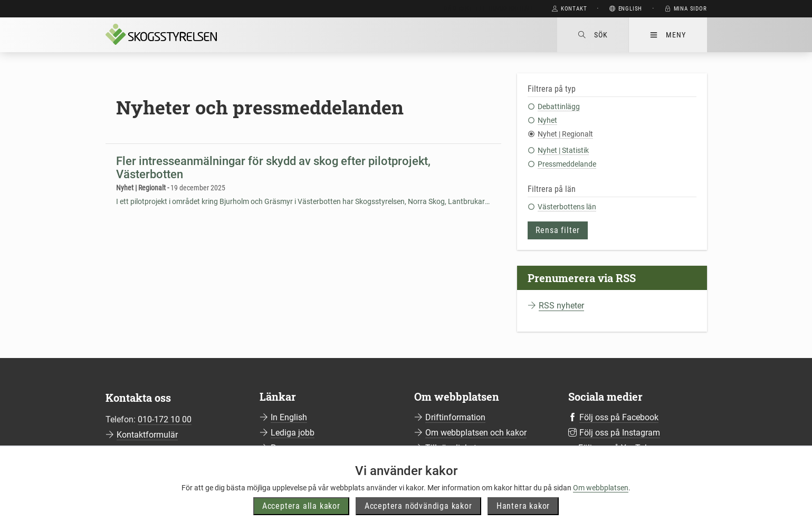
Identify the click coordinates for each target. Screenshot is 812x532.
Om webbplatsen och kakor (476, 433)
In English (289, 417)
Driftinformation (455, 417)
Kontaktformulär (147, 435)
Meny (668, 35)
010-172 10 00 (165, 419)
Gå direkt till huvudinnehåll (489, 9)
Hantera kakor (523, 506)
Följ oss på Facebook (619, 417)
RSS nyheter (561, 306)
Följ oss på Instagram (620, 433)
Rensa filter (558, 230)
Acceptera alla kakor (301, 506)
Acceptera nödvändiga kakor (418, 506)
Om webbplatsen (601, 488)
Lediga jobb (293, 433)
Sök (593, 35)
